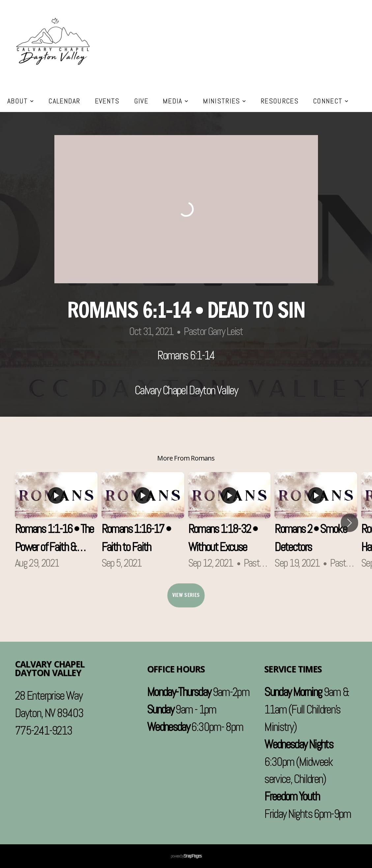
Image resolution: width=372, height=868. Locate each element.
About (21, 101)
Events (107, 101)
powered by (186, 856)
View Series (186, 595)
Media (176, 101)
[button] (349, 523)
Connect (331, 101)
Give (141, 101)
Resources (280, 101)
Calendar (64, 101)
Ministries (225, 101)
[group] (56, 523)
